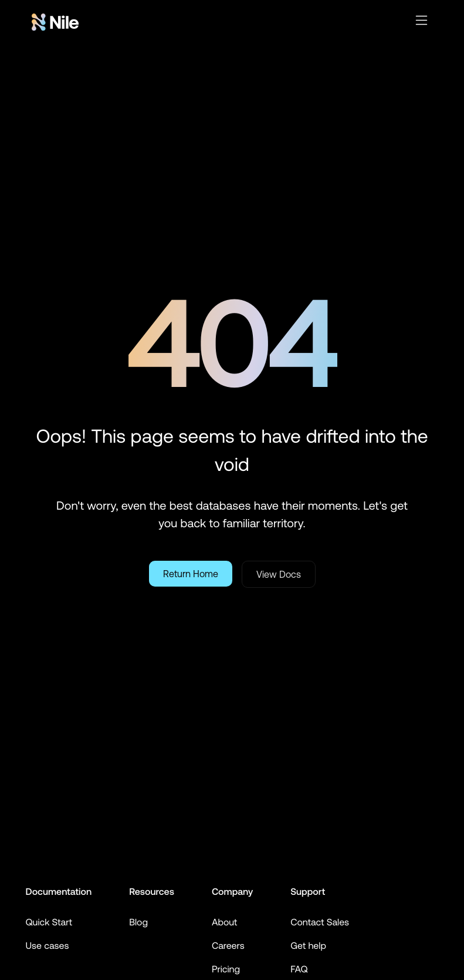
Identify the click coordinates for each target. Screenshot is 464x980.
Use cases (48, 946)
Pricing (226, 969)
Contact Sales (320, 922)
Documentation (59, 892)
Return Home (191, 574)
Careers (228, 946)
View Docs (279, 574)
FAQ (299, 969)
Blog (138, 922)
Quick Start (49, 922)
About (225, 922)
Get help (308, 946)
